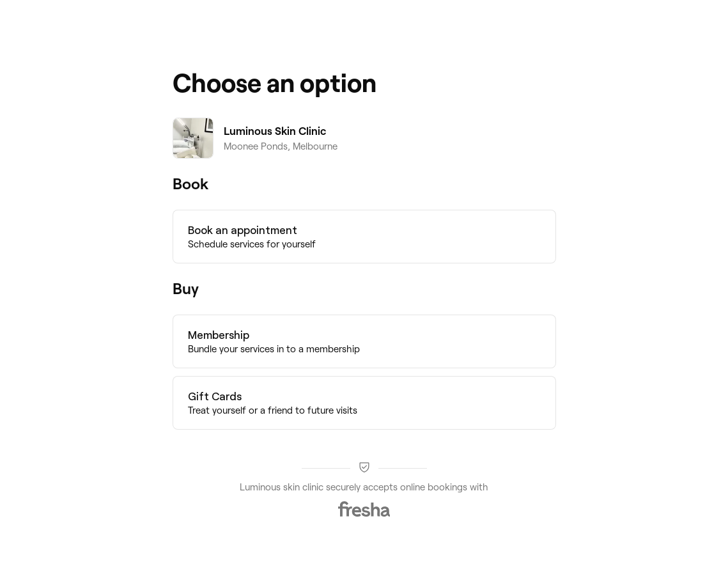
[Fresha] (364, 509)
